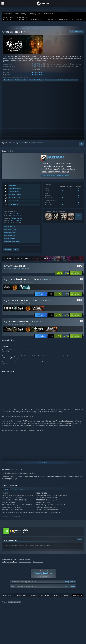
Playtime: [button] (53, 607)
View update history (11, 231)
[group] (43, 608)
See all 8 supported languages (54, 202)
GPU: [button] (27, 610)
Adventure (54, 81)
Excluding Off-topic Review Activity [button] (36, 607)
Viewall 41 (78, 213)
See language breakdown (10, 563)
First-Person (19, 81)
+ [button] (76, 81)
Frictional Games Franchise (31, 30)
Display (66, 600)
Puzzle (26, 81)
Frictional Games (38, 74)
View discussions (10, 237)
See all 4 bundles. (8, 342)
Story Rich (32, 81)
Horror (47, 81)
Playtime (56, 600)
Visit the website (10, 228)
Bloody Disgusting (12, 359)
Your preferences (38, 563)
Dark (73, 81)
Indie (17, 215)
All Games (5, 30)
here (40, 547)
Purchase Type (21, 600)
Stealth (68, 81)
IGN (7, 365)
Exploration (61, 81)
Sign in (4, 144)
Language (33, 600)
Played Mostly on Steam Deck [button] (69, 607)
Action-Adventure (9, 81)
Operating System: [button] (8, 610)
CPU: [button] (19, 610)
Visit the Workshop (10, 240)
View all (80, 541)
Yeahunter (52, 160)
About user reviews (25, 563)
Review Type (7, 600)
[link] (62, 274)
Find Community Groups (12, 243)
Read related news (10, 234)
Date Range (45, 600)
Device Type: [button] (37, 610)
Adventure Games (15, 30)
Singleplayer (40, 81)
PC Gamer (9, 353)
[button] (76, 274)
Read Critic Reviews (22, 534)
